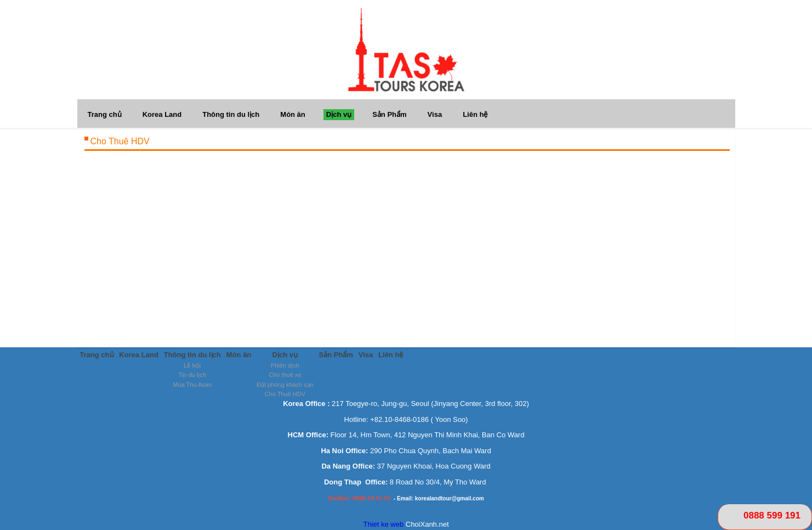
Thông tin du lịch (231, 114)
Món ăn (293, 114)
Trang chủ (105, 114)
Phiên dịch (286, 365)
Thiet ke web (383, 525)
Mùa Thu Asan (193, 385)
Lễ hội (193, 365)
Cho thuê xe (285, 375)
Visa (435, 114)
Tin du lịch (192, 375)
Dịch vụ (339, 114)
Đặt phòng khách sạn (286, 385)
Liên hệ (475, 114)
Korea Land (162, 114)
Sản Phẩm (389, 114)
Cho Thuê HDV (285, 394)
